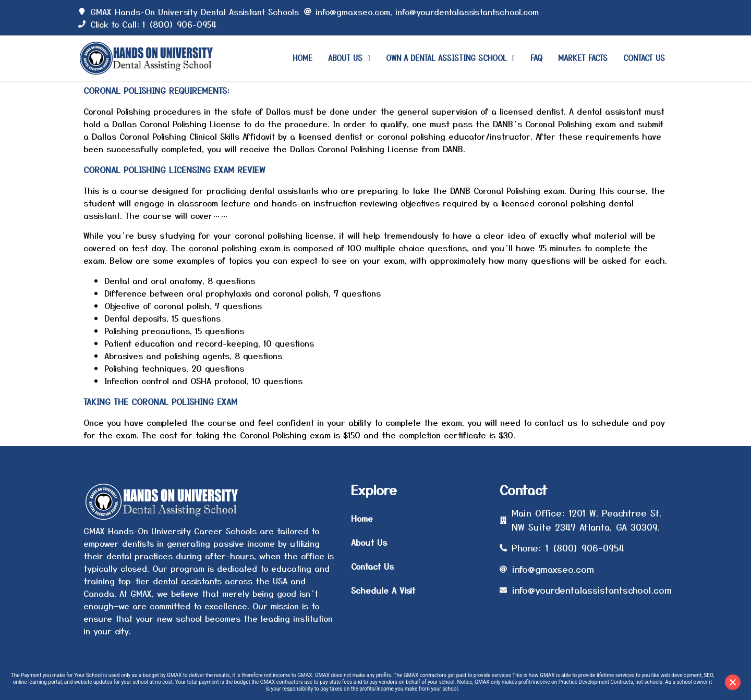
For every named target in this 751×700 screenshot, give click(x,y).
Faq (536, 58)
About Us (349, 58)
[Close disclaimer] (733, 682)
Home (302, 58)
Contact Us (644, 58)
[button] (349, 58)
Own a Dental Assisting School (450, 58)
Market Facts (583, 58)
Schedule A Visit (383, 590)
